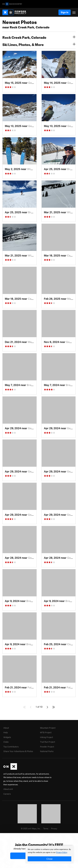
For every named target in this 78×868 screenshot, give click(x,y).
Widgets (7, 737)
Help (6, 732)
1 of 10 (39, 707)
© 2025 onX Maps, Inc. (31, 828)
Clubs (6, 742)
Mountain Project (48, 728)
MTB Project (46, 732)
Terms (46, 828)
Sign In (65, 12)
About (6, 728)
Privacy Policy (62, 852)
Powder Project (47, 747)
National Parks (47, 751)
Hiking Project (46, 737)
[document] (49, 855)
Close (49, 859)
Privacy (54, 828)
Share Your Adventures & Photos (18, 751)
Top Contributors (11, 747)
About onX (8, 789)
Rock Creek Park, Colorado (39, 37)
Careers (7, 794)
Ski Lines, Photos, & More (39, 44)
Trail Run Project (47, 742)
